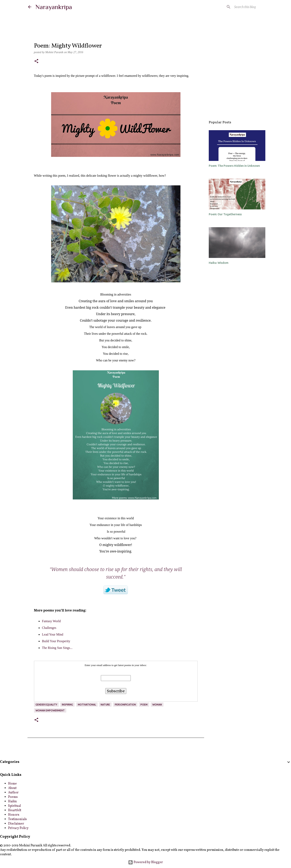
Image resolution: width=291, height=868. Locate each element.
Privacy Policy (18, 828)
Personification (125, 705)
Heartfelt (15, 810)
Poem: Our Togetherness (225, 214)
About (12, 788)
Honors (14, 815)
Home (12, 784)
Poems (13, 797)
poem (144, 705)
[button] (36, 61)
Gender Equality (46, 705)
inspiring (67, 705)
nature (105, 705)
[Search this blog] (242, 7)
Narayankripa (54, 7)
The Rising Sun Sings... (57, 648)
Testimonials (17, 819)
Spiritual (14, 806)
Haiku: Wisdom (219, 263)
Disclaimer (16, 824)
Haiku (12, 801)
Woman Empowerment (50, 710)
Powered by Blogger (145, 862)
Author (13, 793)
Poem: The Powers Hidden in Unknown (234, 166)
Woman (157, 705)
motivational (87, 705)
